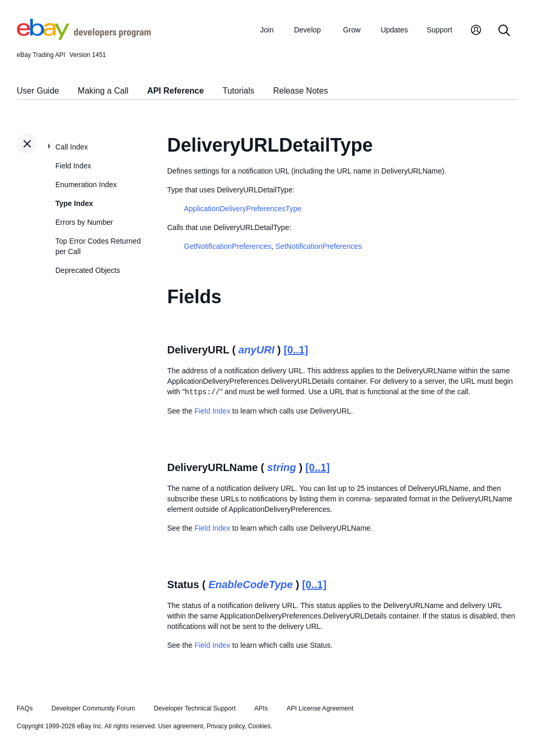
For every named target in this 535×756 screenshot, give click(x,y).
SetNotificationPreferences (319, 246)
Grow (352, 30)
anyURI (256, 350)
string (282, 467)
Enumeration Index (86, 185)
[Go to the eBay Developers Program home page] (84, 37)
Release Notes (301, 91)
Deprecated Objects (88, 270)
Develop (307, 30)
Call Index (72, 147)
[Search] (504, 31)
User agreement (181, 726)
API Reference (176, 91)
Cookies (259, 726)
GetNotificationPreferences (228, 246)
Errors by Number (84, 222)
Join (267, 30)
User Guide (38, 91)
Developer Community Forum (94, 708)
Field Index (73, 166)
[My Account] (476, 31)
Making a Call (103, 91)
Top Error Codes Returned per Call (98, 246)
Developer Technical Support (194, 708)
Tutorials (239, 91)
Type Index (74, 203)
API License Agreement (320, 708)
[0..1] (296, 350)
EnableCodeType (251, 585)
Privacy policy (226, 726)
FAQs (25, 708)
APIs (261, 708)
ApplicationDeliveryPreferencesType (243, 209)
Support (440, 30)
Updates (394, 30)
